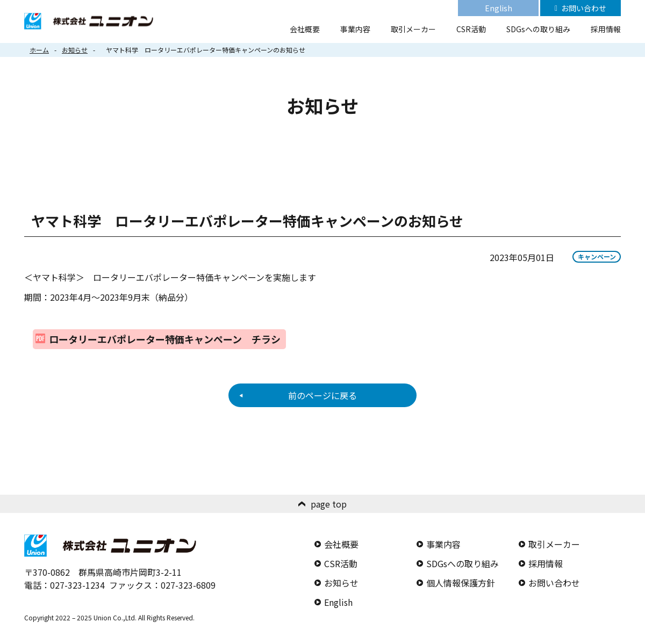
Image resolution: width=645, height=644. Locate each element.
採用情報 (606, 29)
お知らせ (75, 50)
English (499, 8)
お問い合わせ (584, 8)
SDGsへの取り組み (538, 29)
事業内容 (355, 29)
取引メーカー (413, 29)
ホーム (39, 50)
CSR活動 (471, 29)
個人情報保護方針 (461, 583)
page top (329, 504)
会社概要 (305, 29)
